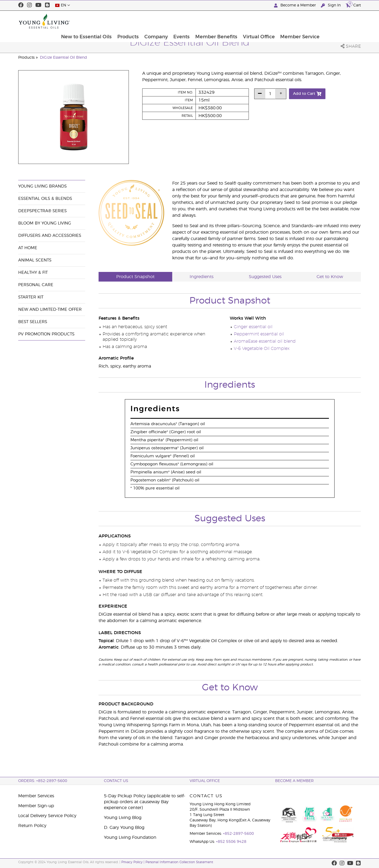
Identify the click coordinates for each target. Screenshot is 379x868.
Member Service (338, 21)
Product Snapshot (135, 277)
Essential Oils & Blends (45, 199)
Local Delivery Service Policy (47, 816)
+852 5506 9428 (231, 842)
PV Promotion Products (46, 334)
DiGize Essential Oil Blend (63, 58)
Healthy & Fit (33, 273)
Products (164, 21)
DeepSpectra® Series (42, 211)
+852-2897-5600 (238, 834)
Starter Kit (31, 297)
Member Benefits (254, 21)
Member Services (36, 796)
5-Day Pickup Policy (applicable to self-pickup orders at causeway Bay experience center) (145, 802)
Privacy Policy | (133, 862)
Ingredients (202, 277)
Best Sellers (33, 322)
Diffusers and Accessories (50, 236)
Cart (353, 5)
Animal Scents (35, 260)
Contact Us (116, 781)
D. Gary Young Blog (124, 828)
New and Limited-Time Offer (50, 310)
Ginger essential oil (253, 327)
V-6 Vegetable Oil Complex (262, 349)
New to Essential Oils (123, 21)
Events (219, 21)
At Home (28, 248)
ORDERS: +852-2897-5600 (43, 781)
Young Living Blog (123, 818)
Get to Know (330, 277)
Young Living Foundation (130, 837)
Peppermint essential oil (259, 334)
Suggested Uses (265, 277)
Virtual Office (297, 21)
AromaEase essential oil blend (265, 341)
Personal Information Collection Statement (179, 862)
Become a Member (295, 5)
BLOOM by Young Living (45, 223)
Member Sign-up (36, 806)
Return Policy (32, 826)
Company (193, 21)
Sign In (331, 5)
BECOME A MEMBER (294, 781)
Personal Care (36, 285)
